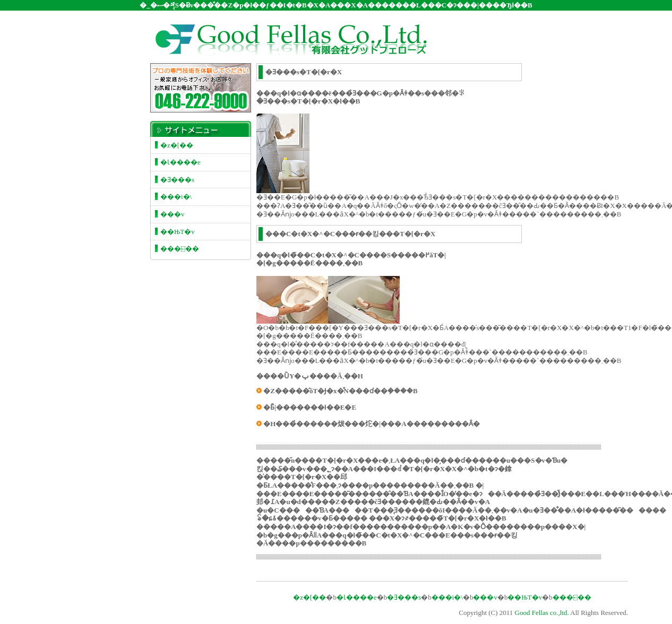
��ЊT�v (178, 232)
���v (173, 214)
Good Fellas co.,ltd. (542, 613)
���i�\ (176, 197)
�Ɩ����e (180, 162)
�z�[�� (177, 145)
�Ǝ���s (177, 180)
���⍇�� (180, 249)
